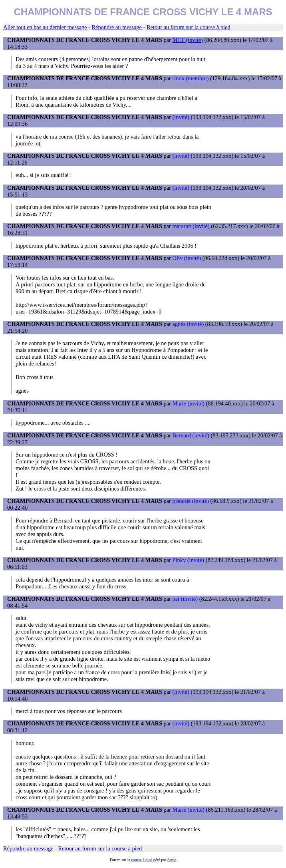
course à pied (142, 860)
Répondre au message (116, 27)
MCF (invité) (188, 40)
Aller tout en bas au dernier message (45, 27)
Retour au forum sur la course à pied (189, 27)
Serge (172, 860)
